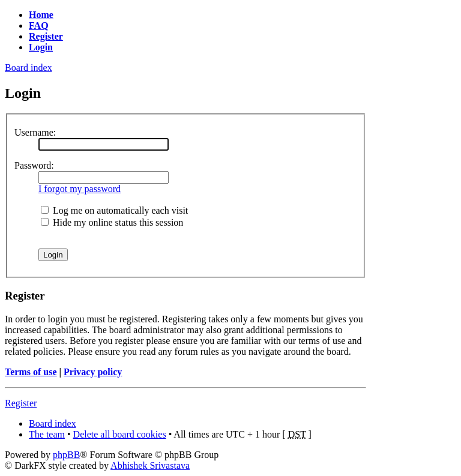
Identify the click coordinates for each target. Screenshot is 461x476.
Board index (29, 68)
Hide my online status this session (112, 222)
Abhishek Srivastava (150, 465)
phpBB (66, 455)
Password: (34, 165)
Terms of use (31, 372)
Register (21, 403)
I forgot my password (80, 189)
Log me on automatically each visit (114, 210)
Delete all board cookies (120, 434)
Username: (35, 132)
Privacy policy (93, 372)
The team (47, 434)
